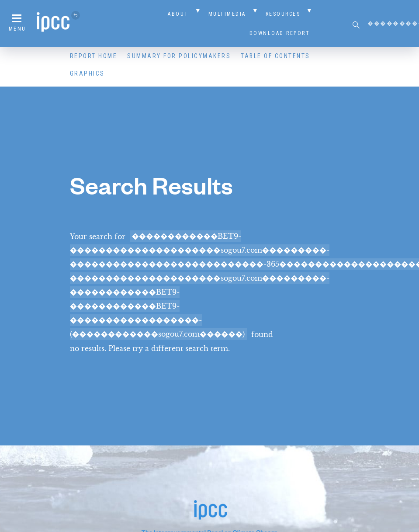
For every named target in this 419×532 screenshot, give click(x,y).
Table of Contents (275, 56)
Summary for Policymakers (179, 56)
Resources (283, 14)
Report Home (94, 56)
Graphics (87, 73)
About (178, 14)
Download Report (280, 33)
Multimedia (227, 14)
